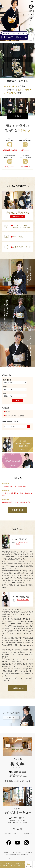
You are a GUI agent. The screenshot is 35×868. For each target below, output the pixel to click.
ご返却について (25, 167)
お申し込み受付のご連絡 (10, 150)
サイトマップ (29, 853)
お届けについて (10, 167)
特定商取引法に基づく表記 (11, 855)
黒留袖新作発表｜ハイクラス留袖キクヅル (16, 502)
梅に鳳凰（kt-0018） (23, 600)
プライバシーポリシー (17, 853)
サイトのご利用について (23, 855)
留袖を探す (17, 60)
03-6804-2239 (17, 818)
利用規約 (6, 853)
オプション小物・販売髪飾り (16, 416)
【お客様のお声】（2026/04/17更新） (14, 486)
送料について (25, 150)
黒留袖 (8, 412)
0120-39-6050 (20, 772)
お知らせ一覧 (18, 510)
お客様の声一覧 (18, 688)
